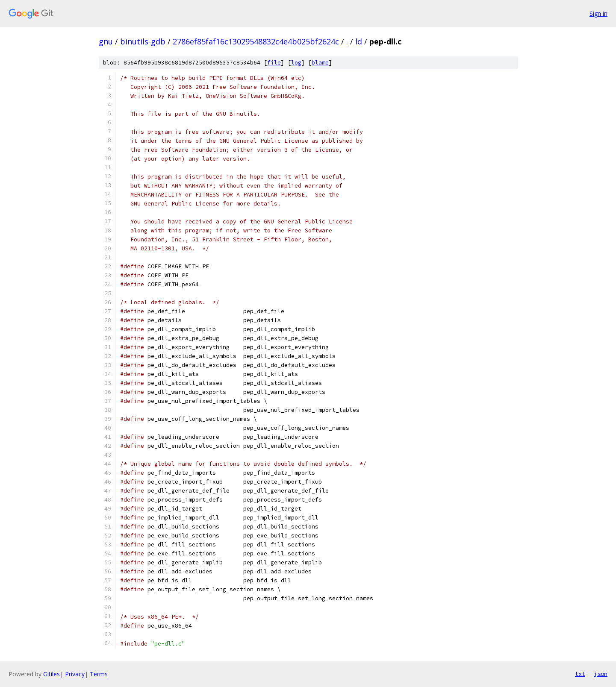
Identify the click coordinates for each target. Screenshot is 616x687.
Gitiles (52, 674)
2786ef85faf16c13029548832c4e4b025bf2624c (256, 41)
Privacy (75, 674)
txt (580, 674)
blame (320, 63)
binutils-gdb (143, 41)
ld (359, 41)
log (296, 63)
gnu (106, 41)
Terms (99, 674)
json (601, 674)
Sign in (598, 13)
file (274, 63)
